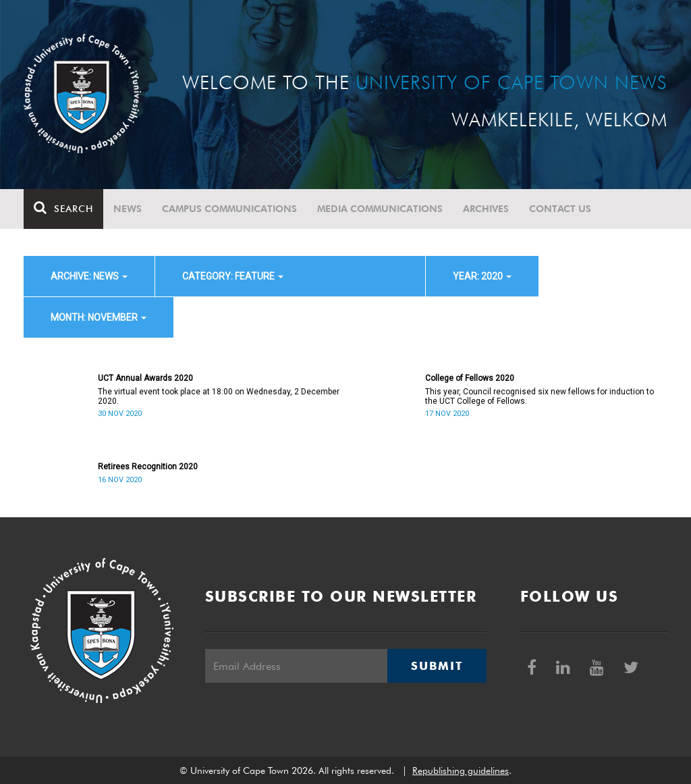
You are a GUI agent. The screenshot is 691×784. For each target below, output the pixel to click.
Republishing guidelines (461, 770)
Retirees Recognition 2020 (148, 467)
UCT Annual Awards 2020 (145, 378)
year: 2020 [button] (482, 276)
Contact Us (560, 209)
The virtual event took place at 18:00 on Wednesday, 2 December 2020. (219, 396)
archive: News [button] (89, 276)
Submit (437, 666)
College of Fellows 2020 (470, 378)
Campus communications (229, 209)
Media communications (380, 209)
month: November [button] (99, 317)
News (128, 209)
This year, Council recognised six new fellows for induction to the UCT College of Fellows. (540, 396)
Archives (486, 209)
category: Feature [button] (233, 276)
